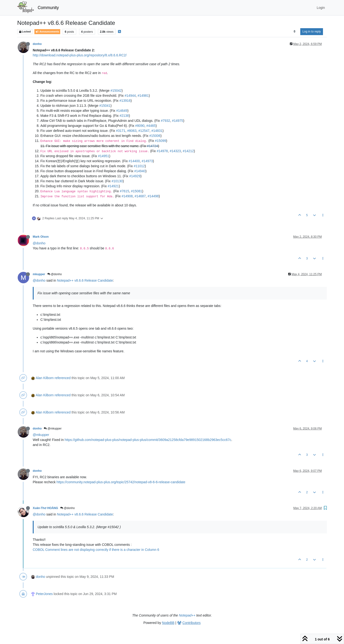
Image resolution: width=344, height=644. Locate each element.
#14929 (135, 176)
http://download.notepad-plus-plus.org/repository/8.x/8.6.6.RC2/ (80, 55)
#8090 (140, 126)
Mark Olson (41, 237)
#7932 (165, 121)
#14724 (153, 146)
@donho (39, 243)
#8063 (132, 131)
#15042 (116, 91)
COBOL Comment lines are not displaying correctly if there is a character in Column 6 (96, 550)
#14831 (157, 131)
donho (37, 44)
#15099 (161, 141)
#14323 (175, 151)
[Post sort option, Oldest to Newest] (294, 32)
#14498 (153, 196)
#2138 (124, 116)
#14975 (178, 121)
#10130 (117, 181)
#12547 (144, 131)
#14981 (143, 96)
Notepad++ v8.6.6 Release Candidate (85, 280)
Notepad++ (187, 615)
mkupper (39, 274)
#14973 (147, 161)
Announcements (47, 32)
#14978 (162, 151)
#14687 (140, 196)
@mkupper (53, 429)
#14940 (140, 171)
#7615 (125, 191)
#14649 (122, 111)
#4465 (151, 126)
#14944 (130, 96)
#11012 (139, 166)
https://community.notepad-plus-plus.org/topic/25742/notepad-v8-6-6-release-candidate (121, 482)
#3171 (121, 131)
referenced (63, 378)
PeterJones (44, 594)
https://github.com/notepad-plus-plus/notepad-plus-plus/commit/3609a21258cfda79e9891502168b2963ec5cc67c (148, 440)
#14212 (188, 151)
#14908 (127, 196)
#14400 (134, 161)
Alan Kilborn (45, 378)
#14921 (113, 186)
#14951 (104, 156)
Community (48, 8)
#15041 (105, 106)
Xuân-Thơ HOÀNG (45, 508)
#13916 (125, 101)
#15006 (155, 136)
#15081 (137, 191)
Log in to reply (312, 32)
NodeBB (168, 623)
